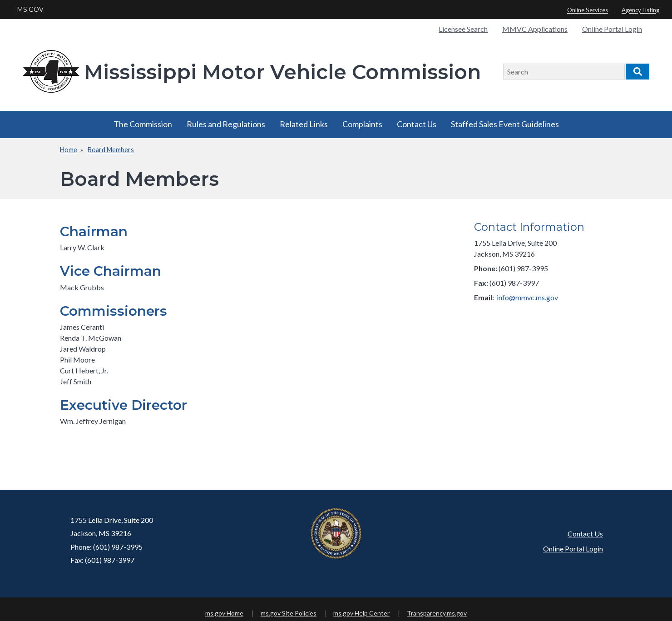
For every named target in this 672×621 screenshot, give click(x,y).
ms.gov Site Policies (289, 613)
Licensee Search (463, 29)
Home (69, 150)
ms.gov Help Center (361, 613)
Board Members (111, 150)
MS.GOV (30, 10)
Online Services (588, 10)
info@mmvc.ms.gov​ (527, 297)
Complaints (362, 124)
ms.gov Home (224, 613)
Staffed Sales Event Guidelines (505, 124)
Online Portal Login (612, 29)
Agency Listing (640, 10)
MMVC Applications (535, 29)
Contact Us (417, 124)
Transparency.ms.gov (437, 613)
